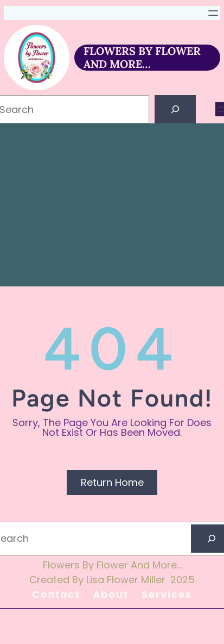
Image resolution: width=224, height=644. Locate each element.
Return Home (112, 482)
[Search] (175, 109)
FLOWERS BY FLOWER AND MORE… (142, 57)
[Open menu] (213, 13)
